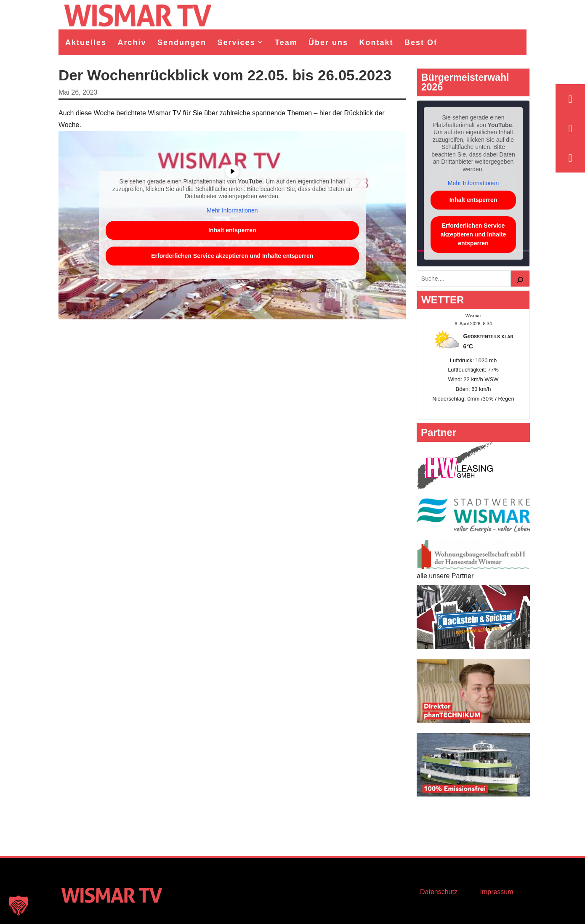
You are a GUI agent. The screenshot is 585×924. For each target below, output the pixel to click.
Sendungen (182, 42)
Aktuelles (86, 42)
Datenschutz (439, 892)
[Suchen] (520, 279)
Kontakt (376, 42)
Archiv (132, 42)
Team (286, 42)
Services (236, 42)
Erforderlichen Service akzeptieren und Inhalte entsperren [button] (232, 256)
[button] (19, 905)
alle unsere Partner (445, 576)
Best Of (421, 42)
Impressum (496, 892)
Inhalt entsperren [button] (232, 230)
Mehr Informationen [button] (232, 210)
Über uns (328, 42)
